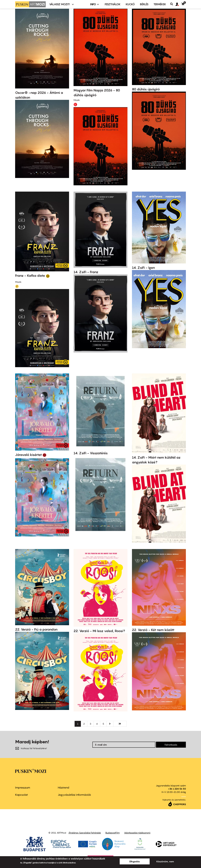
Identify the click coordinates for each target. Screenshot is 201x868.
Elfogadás (135, 861)
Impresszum (23, 788)
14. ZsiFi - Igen (143, 268)
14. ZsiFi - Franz (86, 272)
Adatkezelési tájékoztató (137, 833)
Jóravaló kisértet (28, 455)
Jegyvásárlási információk (74, 795)
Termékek (160, 4)
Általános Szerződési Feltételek (85, 833)
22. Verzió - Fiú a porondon (36, 629)
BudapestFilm (113, 833)
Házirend (64, 788)
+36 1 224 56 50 (177, 789)
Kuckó (130, 4)
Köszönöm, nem (165, 861)
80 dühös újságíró (146, 89)
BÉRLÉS (144, 4)
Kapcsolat (21, 795)
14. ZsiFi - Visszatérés (91, 453)
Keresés (173, 4)
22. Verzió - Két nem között (153, 630)
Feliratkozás (171, 745)
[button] (178, 4)
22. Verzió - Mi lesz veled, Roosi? (99, 631)
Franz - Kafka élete (30, 276)
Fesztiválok (113, 4)
